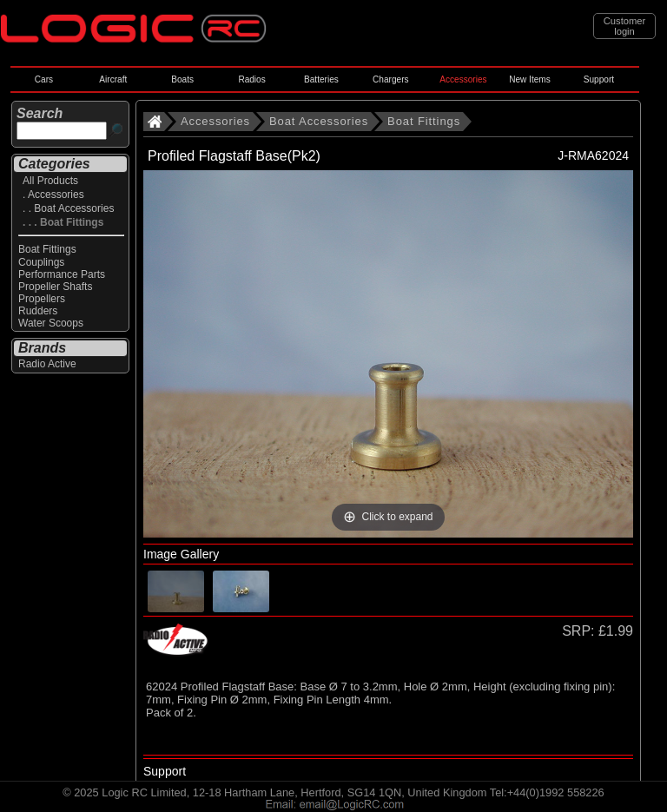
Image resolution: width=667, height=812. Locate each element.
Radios (251, 79)
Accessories (463, 79)
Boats (182, 79)
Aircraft (113, 79)
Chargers (390, 79)
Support (599, 79)
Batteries (321, 79)
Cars (44, 79)
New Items (530, 79)
